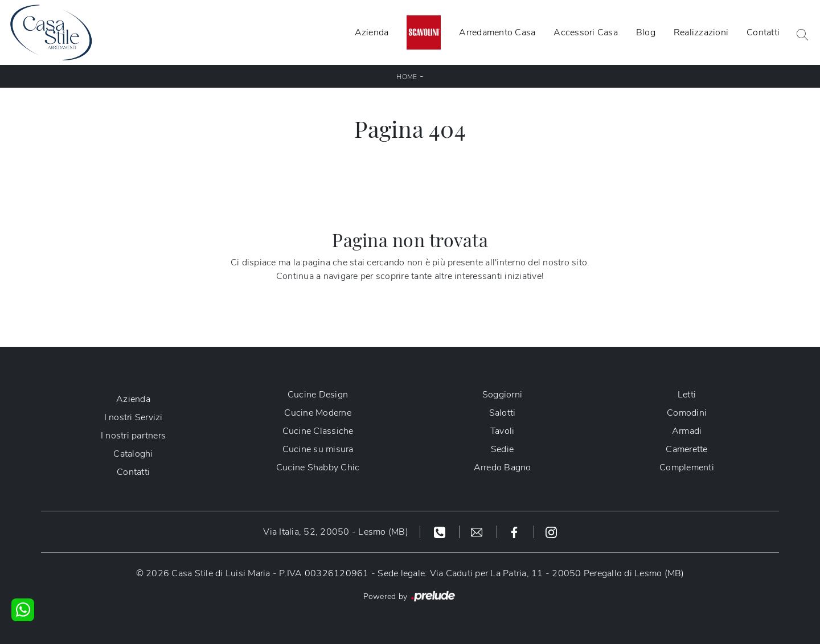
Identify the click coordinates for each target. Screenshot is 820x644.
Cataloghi (133, 454)
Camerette (686, 449)
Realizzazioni (701, 32)
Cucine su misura (318, 449)
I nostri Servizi (134, 417)
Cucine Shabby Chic (318, 467)
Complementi (687, 467)
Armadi (687, 431)
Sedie (502, 449)
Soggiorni (502, 395)
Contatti (763, 32)
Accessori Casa (586, 32)
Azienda (372, 32)
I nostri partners (133, 436)
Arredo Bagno (503, 467)
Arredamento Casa (497, 32)
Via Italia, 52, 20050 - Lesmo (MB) (336, 532)
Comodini (687, 413)
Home (407, 77)
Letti (687, 395)
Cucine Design (318, 395)
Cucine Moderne (318, 413)
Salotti (503, 413)
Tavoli (503, 431)
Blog (646, 32)
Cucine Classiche (318, 431)
